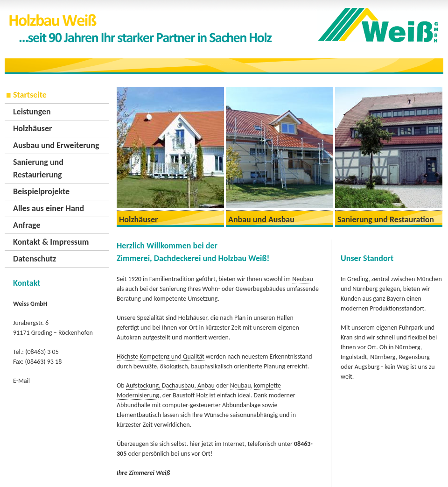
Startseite (30, 95)
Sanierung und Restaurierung (38, 168)
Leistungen (32, 112)
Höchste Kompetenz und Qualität (161, 356)
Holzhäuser (32, 128)
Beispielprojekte (41, 191)
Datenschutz (35, 259)
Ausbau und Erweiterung (56, 145)
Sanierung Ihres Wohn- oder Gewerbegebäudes (222, 289)
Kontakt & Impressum (51, 242)
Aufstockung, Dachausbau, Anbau (170, 385)
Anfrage (27, 225)
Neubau (303, 279)
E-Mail (21, 381)
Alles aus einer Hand (49, 208)
